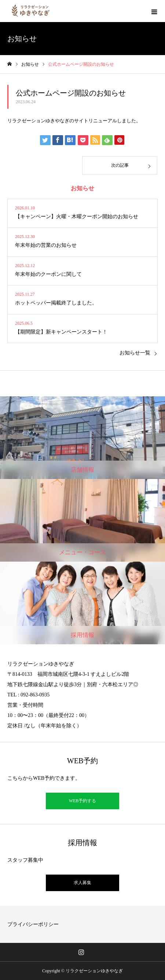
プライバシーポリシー (33, 924)
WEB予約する (83, 801)
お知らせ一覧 (135, 353)
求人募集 (82, 883)
